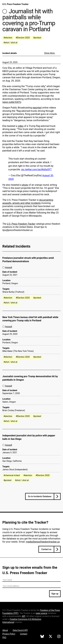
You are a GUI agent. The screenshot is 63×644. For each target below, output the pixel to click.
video (21, 126)
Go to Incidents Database (40, 496)
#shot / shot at (10, 43)
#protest (37, 38)
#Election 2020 (23, 38)
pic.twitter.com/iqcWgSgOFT (36, 169)
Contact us (46, 549)
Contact (24, 634)
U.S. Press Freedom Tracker (15, 4)
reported (37, 108)
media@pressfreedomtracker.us (43, 542)
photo (25, 185)
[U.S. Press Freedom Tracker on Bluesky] (42, 637)
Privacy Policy (9, 634)
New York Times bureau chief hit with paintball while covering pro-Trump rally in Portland (30, 319)
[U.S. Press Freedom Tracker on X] (50, 637)
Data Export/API (20, 630)
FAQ (4, 637)
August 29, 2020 (10, 62)
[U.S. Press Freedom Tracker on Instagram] (59, 637)
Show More (50, 53)
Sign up (55, 594)
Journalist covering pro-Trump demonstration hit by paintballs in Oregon (30, 378)
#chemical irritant (12, 475)
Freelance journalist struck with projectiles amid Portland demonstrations (28, 260)
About (5, 630)
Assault (9, 267)
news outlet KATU (12, 102)
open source (41, 613)
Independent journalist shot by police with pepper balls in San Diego (29, 437)
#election (8, 38)
